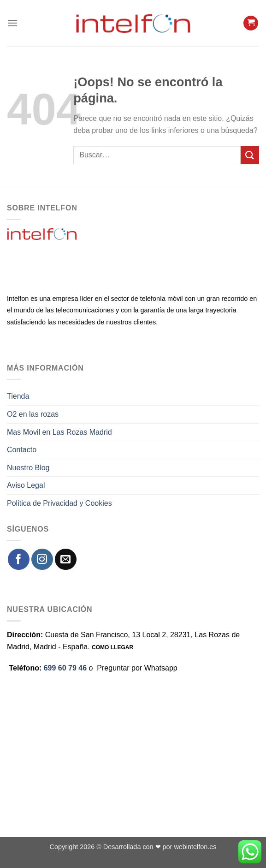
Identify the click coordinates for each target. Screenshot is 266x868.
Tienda (18, 396)
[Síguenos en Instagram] (42, 560)
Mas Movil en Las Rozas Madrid (59, 432)
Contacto (22, 450)
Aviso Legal (26, 485)
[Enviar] (250, 155)
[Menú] (12, 23)
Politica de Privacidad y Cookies (59, 503)
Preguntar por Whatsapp (137, 668)
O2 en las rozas (33, 414)
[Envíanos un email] (66, 560)
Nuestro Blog (28, 468)
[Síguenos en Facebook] (19, 560)
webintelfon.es (195, 847)
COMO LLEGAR (112, 647)
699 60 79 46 (65, 668)
